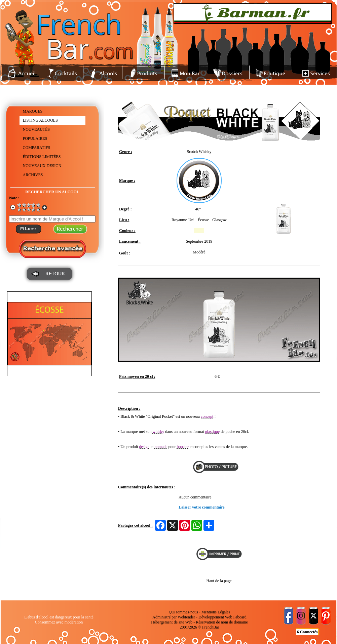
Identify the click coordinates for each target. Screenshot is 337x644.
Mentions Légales (216, 612)
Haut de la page (219, 581)
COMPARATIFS (37, 148)
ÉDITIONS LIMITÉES (42, 157)
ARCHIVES (33, 175)
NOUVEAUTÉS (36, 129)
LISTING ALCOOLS (40, 120)
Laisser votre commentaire (202, 507)
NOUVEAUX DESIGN (42, 166)
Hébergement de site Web (172, 622)
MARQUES (33, 111)
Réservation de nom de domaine (222, 622)
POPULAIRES (35, 138)
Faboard (240, 617)
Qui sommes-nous (183, 612)
